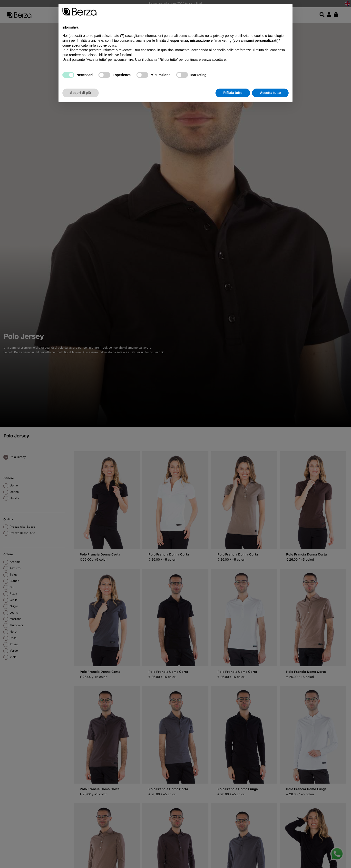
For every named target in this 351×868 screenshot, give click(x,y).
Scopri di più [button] (81, 93)
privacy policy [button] (224, 36)
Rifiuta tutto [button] (233, 93)
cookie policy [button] (107, 45)
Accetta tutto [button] (270, 93)
